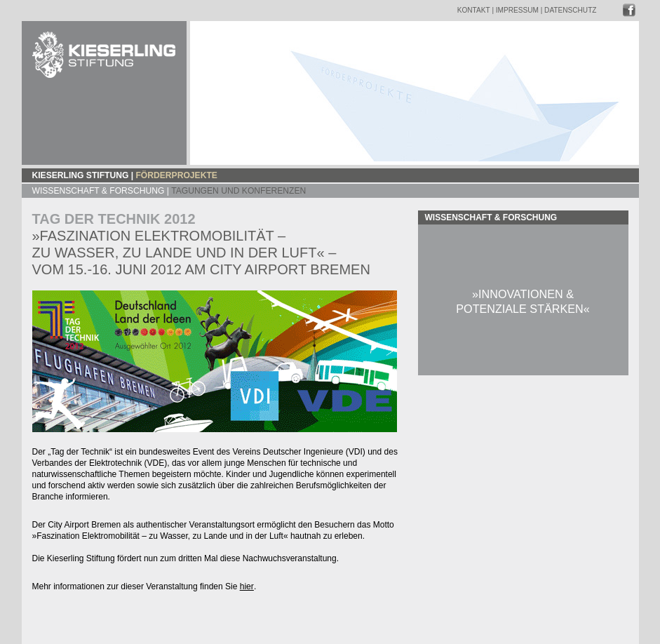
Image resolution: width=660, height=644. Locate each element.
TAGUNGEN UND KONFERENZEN (238, 191)
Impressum (517, 10)
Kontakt (474, 10)
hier (247, 586)
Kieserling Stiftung (81, 175)
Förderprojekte (176, 175)
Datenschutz (570, 10)
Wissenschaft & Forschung (99, 191)
